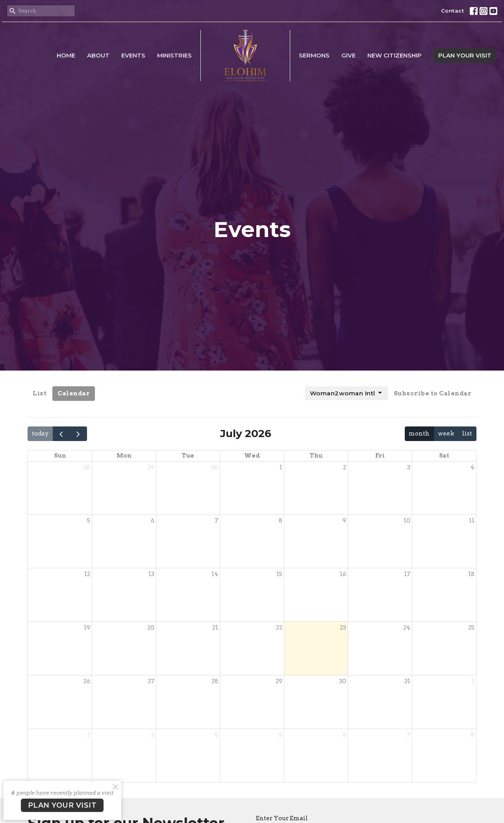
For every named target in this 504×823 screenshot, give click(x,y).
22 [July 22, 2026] (279, 628)
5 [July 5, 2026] (89, 521)
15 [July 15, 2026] (279, 574)
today (40, 434)
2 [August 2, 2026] (89, 735)
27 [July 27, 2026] (151, 681)
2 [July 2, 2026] (345, 467)
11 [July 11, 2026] (472, 521)
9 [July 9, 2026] (344, 521)
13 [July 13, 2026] (151, 574)
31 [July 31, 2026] (407, 681)
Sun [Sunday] (60, 456)
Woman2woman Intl (346, 393)
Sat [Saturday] (444, 456)
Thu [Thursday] (316, 456)
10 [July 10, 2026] (407, 521)
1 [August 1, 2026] (473, 681)
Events (133, 55)
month (419, 434)
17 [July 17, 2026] (407, 574)
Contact (453, 11)
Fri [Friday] (380, 456)
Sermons (314, 55)
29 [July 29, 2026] (279, 681)
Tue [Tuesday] (188, 456)
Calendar (74, 393)
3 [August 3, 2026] (153, 735)
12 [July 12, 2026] (87, 574)
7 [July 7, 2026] (216, 521)
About (98, 55)
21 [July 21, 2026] (215, 628)
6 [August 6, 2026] (344, 735)
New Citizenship (395, 55)
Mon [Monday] (124, 456)
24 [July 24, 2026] (407, 628)
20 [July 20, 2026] (151, 628)
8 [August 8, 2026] (473, 735)
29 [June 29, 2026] (151, 467)
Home (66, 55)
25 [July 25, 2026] (471, 628)
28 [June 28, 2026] (87, 467)
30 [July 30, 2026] (343, 681)
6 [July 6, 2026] (153, 521)
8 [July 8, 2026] (281, 521)
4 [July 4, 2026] (472, 467)
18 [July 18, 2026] (471, 574)
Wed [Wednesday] (252, 456)
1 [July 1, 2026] (281, 467)
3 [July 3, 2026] (409, 467)
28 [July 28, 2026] (215, 681)
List (40, 393)
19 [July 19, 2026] (87, 628)
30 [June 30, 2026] (215, 467)
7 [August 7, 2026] (409, 735)
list (467, 434)
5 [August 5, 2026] (281, 735)
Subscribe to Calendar (433, 393)
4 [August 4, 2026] (216, 735)
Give (348, 55)
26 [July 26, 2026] (87, 681)
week (446, 434)
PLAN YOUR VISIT (465, 55)
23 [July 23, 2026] (343, 628)
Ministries (174, 55)
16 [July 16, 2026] (343, 574)
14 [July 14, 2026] (215, 574)
